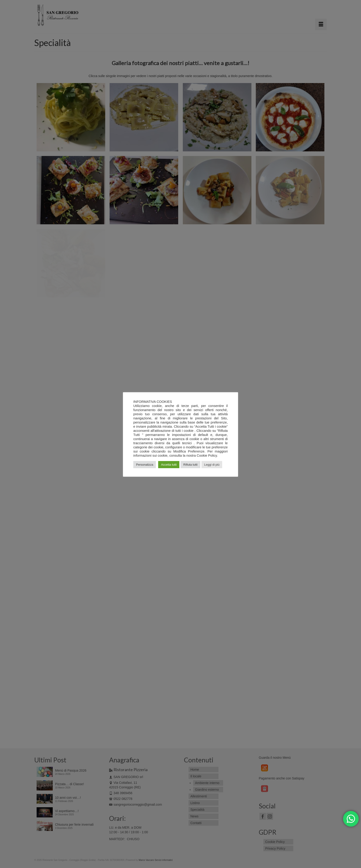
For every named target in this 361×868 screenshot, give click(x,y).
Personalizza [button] (145, 465)
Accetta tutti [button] (169, 465)
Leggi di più (212, 465)
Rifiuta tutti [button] (190, 465)
